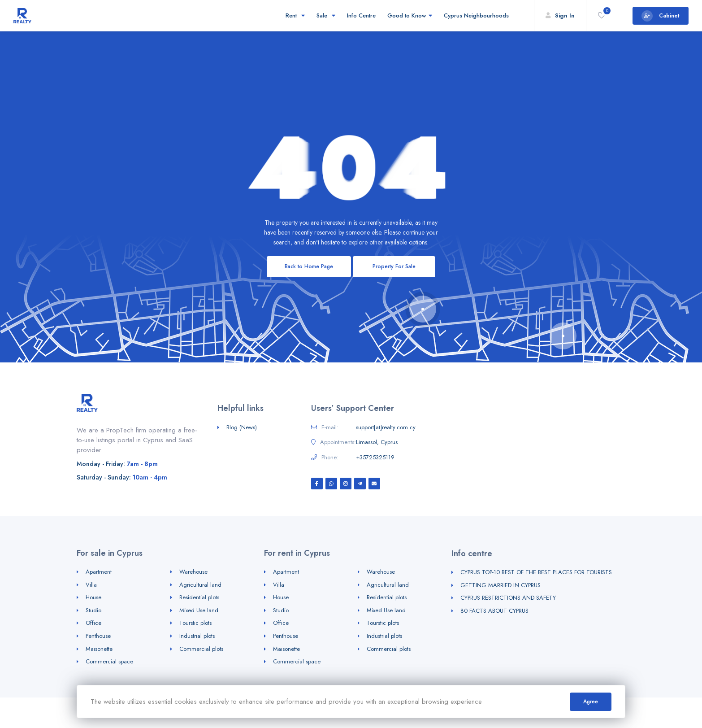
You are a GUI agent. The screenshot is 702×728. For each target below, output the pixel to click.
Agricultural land (200, 585)
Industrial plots (197, 636)
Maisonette (99, 649)
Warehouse (193, 572)
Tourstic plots (195, 623)
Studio (93, 610)
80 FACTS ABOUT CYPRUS (494, 611)
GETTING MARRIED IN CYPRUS (500, 585)
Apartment (99, 572)
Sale (326, 15)
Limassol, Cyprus (377, 442)
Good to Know (410, 15)
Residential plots (199, 597)
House (93, 597)
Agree (591, 702)
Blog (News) (242, 427)
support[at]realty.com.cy (386, 427)
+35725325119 (375, 458)
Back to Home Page (309, 266)
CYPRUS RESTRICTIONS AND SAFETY (508, 598)
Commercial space (109, 661)
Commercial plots (201, 649)
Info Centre (361, 15)
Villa (91, 585)
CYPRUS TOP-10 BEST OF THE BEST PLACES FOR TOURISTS (536, 572)
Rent (295, 15)
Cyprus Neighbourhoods (478, 15)
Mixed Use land (199, 610)
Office (93, 623)
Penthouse (98, 636)
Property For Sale (394, 266)
